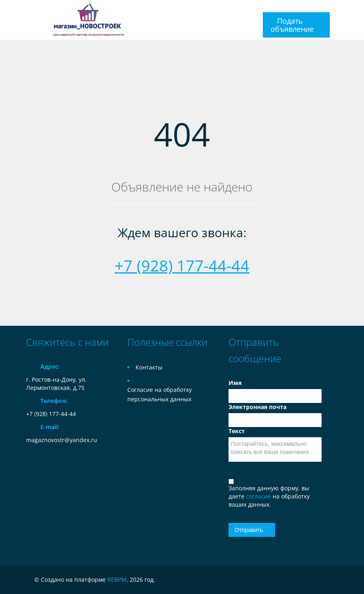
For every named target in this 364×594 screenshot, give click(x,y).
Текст (237, 431)
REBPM (117, 580)
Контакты (149, 367)
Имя (235, 383)
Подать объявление (292, 25)
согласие (259, 496)
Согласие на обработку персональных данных (160, 394)
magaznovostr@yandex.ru (62, 440)
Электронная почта (257, 407)
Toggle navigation (33, 10)
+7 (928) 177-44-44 (182, 265)
